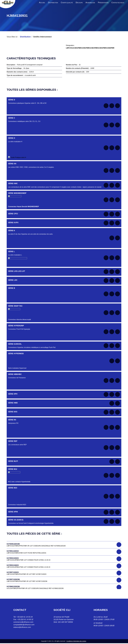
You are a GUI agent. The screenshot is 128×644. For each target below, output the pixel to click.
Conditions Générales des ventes (76, 641)
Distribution (25, 37)
